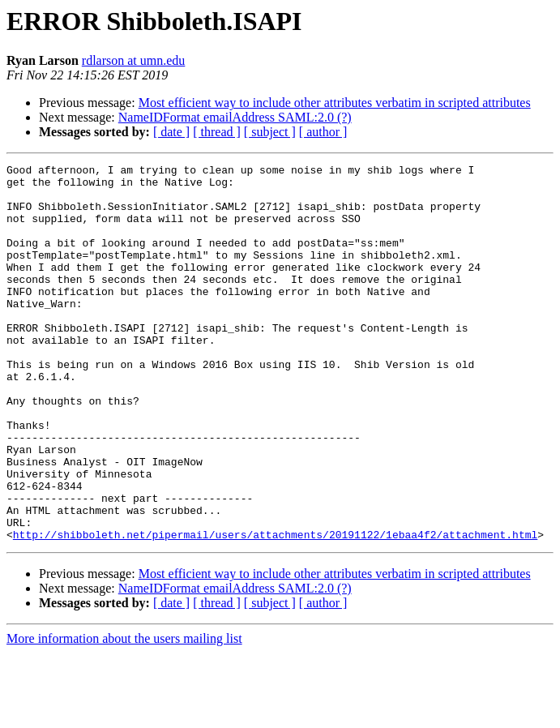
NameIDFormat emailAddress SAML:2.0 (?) (235, 117)
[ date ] (171, 132)
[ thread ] (217, 132)
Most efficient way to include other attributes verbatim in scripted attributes (335, 103)
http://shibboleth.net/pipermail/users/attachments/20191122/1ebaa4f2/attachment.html (275, 610)
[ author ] (323, 132)
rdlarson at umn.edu (134, 60)
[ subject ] (270, 132)
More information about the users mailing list (124, 714)
